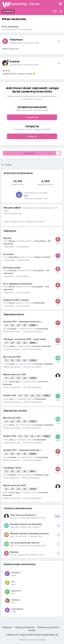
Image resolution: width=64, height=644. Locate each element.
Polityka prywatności (25, 627)
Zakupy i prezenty (42, 257)
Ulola (26, 196)
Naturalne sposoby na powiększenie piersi (29, 533)
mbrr (12, 536)
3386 (33, 325)
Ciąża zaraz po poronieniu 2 (23, 515)
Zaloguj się (32, 136)
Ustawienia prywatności (48, 627)
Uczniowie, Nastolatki (41, 346)
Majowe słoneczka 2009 (14, 374)
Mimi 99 (13, 545)
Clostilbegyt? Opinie (12, 468)
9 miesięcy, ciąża (41, 475)
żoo (13, 582)
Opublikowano (24, 43)
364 (32, 471)
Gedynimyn (13, 27)
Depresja (7, 238)
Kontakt (32, 630)
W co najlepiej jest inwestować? (18, 284)
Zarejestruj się (32, 117)
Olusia (11, 364)
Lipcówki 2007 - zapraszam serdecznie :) (22, 322)
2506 (47, 395)
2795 (33, 360)
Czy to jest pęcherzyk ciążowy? (25, 543)
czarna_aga (14, 381)
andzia (12, 346)
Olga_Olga (14, 527)
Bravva (12, 241)
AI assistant (8, 254)
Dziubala (15, 61)
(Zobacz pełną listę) (13, 213)
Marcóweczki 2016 (12, 357)
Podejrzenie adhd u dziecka (16, 300)
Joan (11, 399)
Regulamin (7, 627)
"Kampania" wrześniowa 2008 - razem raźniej (24, 339)
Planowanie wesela (12, 268)
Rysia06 (12, 475)
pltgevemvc (16, 591)
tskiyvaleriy (14, 257)
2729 (33, 378)
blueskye (13, 270)
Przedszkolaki (39, 303)
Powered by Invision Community (32, 640)
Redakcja (15, 600)
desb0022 (16, 572)
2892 (33, 343)
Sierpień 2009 (10, 395)
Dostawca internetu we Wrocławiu (26, 524)
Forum (34, 4)
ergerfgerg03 (17, 609)
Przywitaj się (26, 29)
